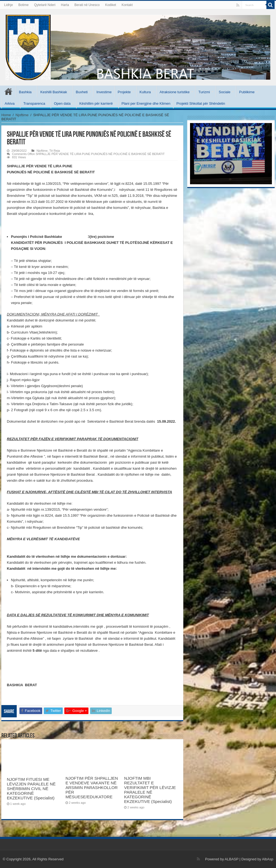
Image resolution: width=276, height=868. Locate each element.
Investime (104, 92)
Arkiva (10, 103)
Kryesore (8, 91)
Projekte (124, 92)
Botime (23, 5)
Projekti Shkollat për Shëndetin (201, 103)
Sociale (225, 92)
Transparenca (34, 103)
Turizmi (204, 92)
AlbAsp (268, 859)
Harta (65, 5)
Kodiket (111, 5)
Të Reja (55, 151)
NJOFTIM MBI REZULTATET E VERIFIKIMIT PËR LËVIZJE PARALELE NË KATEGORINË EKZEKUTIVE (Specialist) (150, 790)
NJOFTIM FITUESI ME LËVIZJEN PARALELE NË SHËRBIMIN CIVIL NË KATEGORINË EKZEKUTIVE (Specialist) (31, 789)
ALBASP (232, 859)
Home (6, 115)
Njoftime (22, 115)
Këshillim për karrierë (96, 103)
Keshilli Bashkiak (54, 92)
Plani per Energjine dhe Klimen (146, 103)
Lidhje (8, 5)
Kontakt (127, 5)
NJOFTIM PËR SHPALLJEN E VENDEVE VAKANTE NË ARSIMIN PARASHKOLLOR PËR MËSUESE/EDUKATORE (92, 787)
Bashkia (25, 92)
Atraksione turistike (175, 92)
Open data (62, 103)
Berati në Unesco (87, 5)
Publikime (247, 92)
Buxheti (82, 92)
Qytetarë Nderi (45, 5)
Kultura (145, 92)
